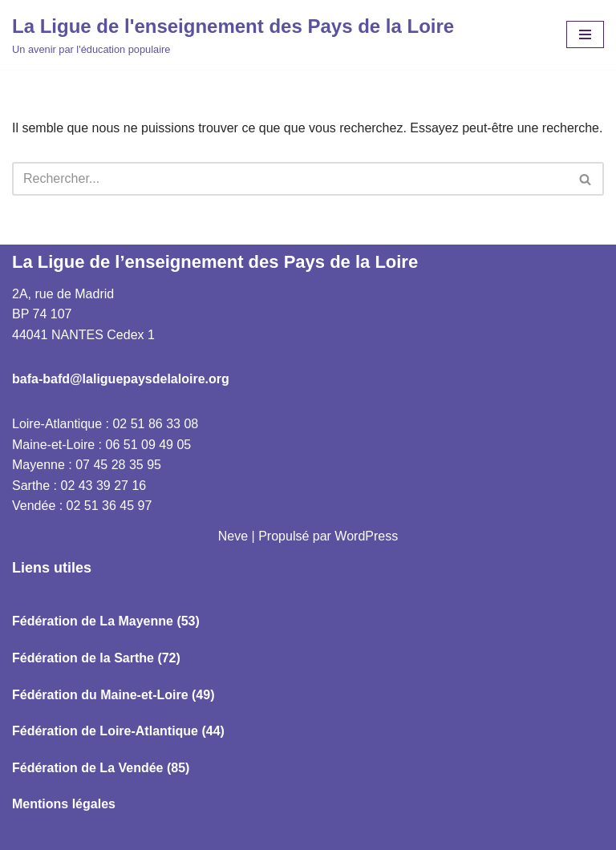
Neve (233, 536)
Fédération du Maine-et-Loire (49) (113, 695)
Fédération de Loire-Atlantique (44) (118, 731)
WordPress (366, 536)
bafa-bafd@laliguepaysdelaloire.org (121, 379)
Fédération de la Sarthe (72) (96, 658)
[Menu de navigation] (585, 34)
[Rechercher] (290, 179)
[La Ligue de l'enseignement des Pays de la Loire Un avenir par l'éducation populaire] (233, 35)
